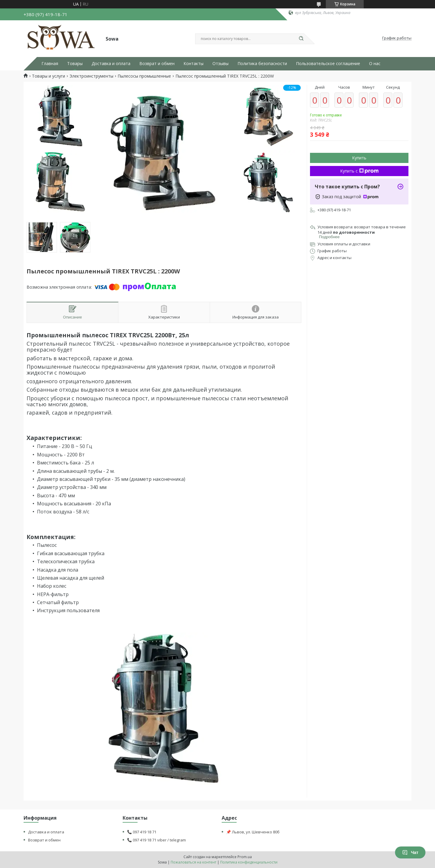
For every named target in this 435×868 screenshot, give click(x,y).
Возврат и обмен (157, 64)
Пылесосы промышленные (144, 76)
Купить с (359, 171)
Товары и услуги (48, 76)
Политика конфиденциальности (249, 862)
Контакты (193, 64)
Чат (410, 852)
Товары (75, 64)
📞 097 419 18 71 (142, 832)
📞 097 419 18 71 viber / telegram (156, 840)
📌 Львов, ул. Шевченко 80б (253, 832)
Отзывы (220, 64)
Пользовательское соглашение (328, 64)
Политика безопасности (262, 64)
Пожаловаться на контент (193, 862)
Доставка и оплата (111, 64)
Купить (359, 158)
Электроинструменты (91, 76)
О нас (375, 64)
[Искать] (301, 39)
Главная (50, 64)
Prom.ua (245, 857)
